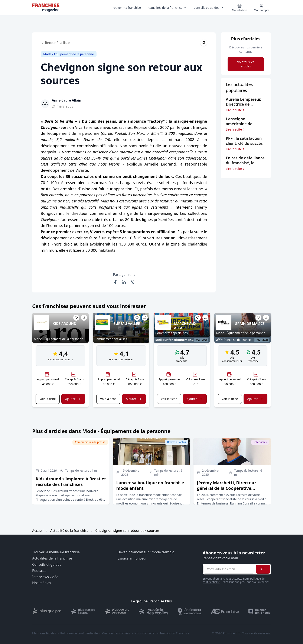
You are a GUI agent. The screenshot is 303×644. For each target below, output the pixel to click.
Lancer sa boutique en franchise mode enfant (150, 485)
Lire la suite (236, 110)
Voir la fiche (48, 399)
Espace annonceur (132, 558)
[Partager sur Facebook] (115, 282)
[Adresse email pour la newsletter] (229, 569)
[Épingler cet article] (204, 43)
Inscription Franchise (175, 633)
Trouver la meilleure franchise (56, 552)
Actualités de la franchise (52, 558)
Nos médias (42, 583)
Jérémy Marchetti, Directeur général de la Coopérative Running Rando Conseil (227, 488)
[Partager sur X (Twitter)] (132, 282)
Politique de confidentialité (79, 633)
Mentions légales (44, 633)
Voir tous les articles (246, 64)
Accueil (38, 531)
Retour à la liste (55, 43)
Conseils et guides (47, 565)
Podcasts (39, 571)
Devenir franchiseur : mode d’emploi (146, 552)
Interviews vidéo (45, 577)
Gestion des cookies (116, 633)
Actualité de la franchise (69, 531)
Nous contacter (145, 633)
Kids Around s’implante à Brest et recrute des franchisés (71, 482)
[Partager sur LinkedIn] (124, 282)
